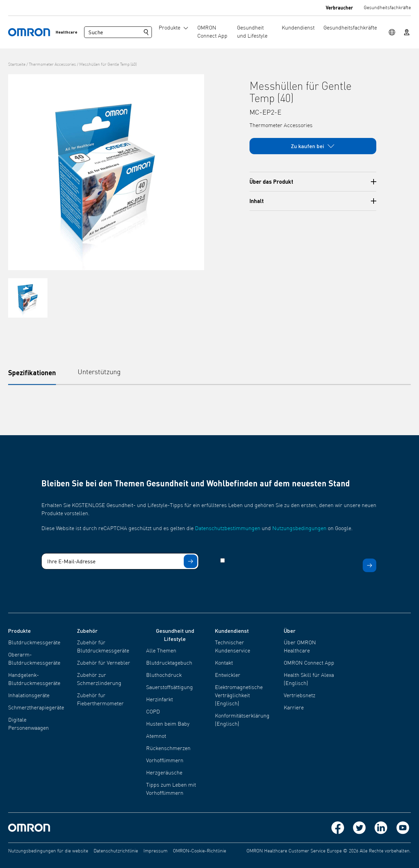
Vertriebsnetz (300, 696)
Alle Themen (161, 651)
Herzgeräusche (164, 773)
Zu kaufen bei (313, 146)
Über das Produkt (313, 181)
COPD (153, 712)
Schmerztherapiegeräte (36, 708)
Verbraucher (339, 7)
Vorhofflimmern (165, 761)
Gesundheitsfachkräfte (387, 8)
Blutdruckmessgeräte (34, 643)
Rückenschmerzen (168, 749)
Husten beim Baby (168, 724)
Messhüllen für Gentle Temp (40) (108, 65)
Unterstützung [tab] (99, 372)
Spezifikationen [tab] (32, 372)
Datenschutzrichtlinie (116, 851)
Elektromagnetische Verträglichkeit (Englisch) (239, 696)
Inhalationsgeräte (29, 696)
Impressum (155, 851)
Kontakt (224, 663)
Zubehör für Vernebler (104, 663)
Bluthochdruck (164, 675)
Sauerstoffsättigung (169, 688)
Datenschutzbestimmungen (228, 529)
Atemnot (156, 736)
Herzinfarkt (159, 700)
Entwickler (228, 675)
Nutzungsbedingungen (299, 529)
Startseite (17, 65)
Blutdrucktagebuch (169, 663)
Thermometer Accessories (52, 65)
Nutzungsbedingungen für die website (48, 851)
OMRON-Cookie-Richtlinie (199, 851)
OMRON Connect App (309, 663)
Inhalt (313, 201)
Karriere (294, 708)
